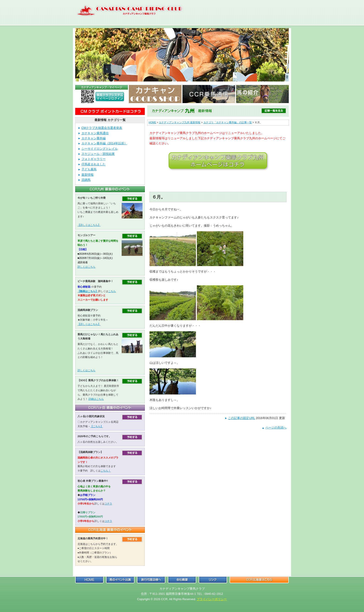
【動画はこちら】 (88, 291)
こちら (112, 291)
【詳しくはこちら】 (89, 225)
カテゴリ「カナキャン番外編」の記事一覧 (228, 122)
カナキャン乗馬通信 (95, 133)
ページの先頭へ (276, 428)
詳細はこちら (96, 399)
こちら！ (106, 471)
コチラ (108, 504)
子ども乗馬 (89, 169)
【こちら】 (97, 426)
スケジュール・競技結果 (98, 154)
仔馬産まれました (94, 164)
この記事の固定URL (241, 418)
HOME (152, 122)
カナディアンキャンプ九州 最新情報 (180, 122)
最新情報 (88, 175)
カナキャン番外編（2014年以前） (104, 143)
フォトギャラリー (94, 159)
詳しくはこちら (86, 267)
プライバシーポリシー (212, 599)
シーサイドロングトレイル (100, 149)
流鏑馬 (86, 180)
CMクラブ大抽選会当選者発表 (102, 128)
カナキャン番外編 (94, 138)
